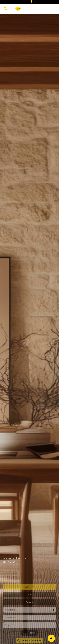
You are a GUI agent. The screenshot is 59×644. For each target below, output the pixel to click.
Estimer (30, 610)
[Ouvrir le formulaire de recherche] (29, 641)
